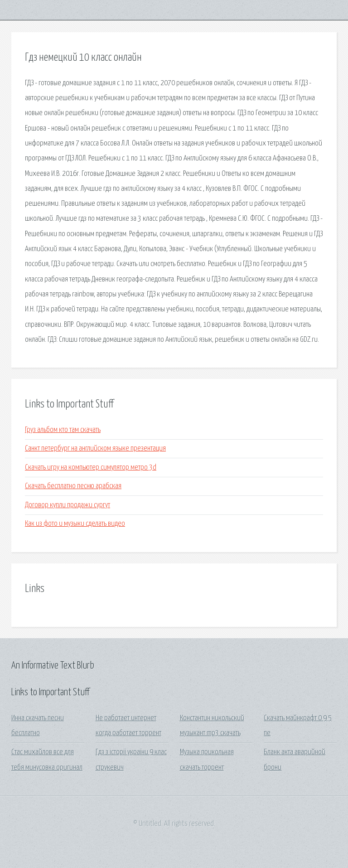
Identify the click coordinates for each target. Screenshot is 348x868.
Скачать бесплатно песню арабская (73, 486)
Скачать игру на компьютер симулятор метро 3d (91, 468)
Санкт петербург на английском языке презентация (95, 449)
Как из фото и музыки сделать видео (75, 524)
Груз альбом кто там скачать (63, 430)
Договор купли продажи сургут (68, 505)
